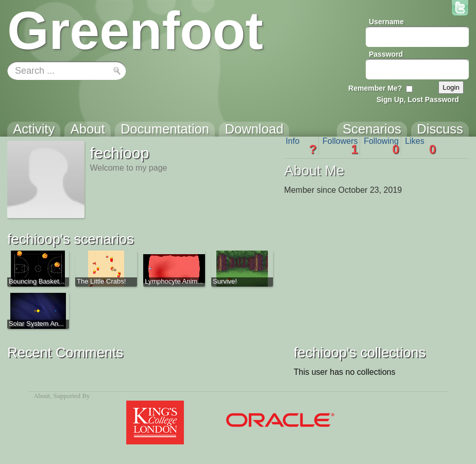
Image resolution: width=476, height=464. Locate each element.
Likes (420, 146)
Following (381, 146)
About (42, 396)
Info (301, 146)
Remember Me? (375, 88)
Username (386, 22)
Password (386, 54)
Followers (340, 146)
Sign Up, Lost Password (418, 100)
